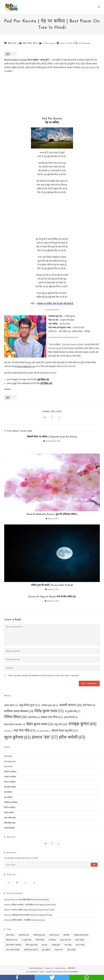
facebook (17, 977)
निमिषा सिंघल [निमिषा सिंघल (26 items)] (15, 717)
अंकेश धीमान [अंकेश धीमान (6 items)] (11, 705)
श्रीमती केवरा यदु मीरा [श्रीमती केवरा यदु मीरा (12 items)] (65, 731)
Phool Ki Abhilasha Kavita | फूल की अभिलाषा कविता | (52, 514)
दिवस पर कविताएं (10, 782)
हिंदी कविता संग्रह (30, 43)
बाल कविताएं (8, 797)
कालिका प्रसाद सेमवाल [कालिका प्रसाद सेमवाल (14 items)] (19, 711)
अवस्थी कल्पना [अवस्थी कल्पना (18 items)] (70, 705)
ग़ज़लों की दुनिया (10, 828)
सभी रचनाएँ (71, 968)
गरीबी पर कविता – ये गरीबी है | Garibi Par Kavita (28, 920)
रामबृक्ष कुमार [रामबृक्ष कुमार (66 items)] (82, 724)
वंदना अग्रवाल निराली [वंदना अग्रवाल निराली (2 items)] (43, 731)
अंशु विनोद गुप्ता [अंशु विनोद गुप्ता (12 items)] (30, 705)
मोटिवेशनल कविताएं (11, 802)
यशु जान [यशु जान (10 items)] (61, 724)
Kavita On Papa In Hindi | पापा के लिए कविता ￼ (52, 597)
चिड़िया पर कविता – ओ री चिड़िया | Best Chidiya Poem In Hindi (34, 905)
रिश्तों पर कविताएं (10, 807)
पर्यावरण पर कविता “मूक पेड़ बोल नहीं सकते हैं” (55, 303)
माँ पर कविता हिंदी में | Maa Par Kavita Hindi (33, 900)
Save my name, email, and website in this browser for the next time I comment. (44, 675)
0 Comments (85, 43)
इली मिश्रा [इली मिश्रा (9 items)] (89, 705)
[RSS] (34, 883)
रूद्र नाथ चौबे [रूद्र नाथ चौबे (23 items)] (24, 730)
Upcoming (8, 766)
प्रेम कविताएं (8, 792)
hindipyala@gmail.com (25, 366)
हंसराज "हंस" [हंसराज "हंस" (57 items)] (45, 737)
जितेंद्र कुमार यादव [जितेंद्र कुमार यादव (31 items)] (49, 711)
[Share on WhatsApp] (59, 418)
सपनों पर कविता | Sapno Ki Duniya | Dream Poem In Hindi (33, 910)
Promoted (8, 756)
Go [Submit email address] (94, 865)
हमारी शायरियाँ (9, 813)
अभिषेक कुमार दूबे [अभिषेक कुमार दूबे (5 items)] (50, 705)
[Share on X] (52, 418)
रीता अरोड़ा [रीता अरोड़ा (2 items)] (8, 731)
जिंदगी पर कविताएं (10, 772)
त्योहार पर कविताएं (10, 777)
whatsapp (87, 977)
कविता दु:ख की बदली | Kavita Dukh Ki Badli (52, 585)
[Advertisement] (52, 96)
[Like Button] (8, 54)
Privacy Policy (60, 968)
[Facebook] (46, 843)
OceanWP (73, 972)
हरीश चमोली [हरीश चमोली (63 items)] (72, 737)
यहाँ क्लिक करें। (43, 380)
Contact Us (49, 968)
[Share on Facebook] (45, 418)
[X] (58, 843)
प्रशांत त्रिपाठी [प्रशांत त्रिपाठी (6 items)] (71, 717)
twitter (52, 977)
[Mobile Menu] (99, 7)
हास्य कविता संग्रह (10, 818)
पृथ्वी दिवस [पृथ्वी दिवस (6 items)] (34, 717)
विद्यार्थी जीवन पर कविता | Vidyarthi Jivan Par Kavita (52, 437)
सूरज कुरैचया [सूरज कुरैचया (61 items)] (17, 737)
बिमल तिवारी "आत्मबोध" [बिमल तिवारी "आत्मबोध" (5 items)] (15, 725)
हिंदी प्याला (12, 43)
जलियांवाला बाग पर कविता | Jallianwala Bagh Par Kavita (32, 915)
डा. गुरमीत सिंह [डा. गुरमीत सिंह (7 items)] (73, 711)
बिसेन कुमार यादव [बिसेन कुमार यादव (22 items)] (40, 724)
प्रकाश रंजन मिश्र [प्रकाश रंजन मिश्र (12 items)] (52, 717)
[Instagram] (52, 843)
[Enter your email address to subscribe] (52, 865)
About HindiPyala (36, 968)
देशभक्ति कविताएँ (10, 787)
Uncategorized (10, 761)
